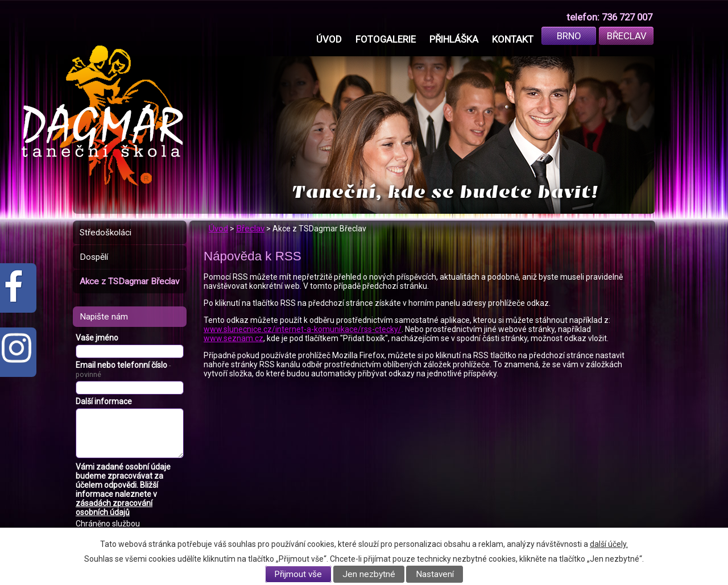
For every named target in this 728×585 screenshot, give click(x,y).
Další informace (104, 401)
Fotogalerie (386, 39)
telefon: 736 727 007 (609, 17)
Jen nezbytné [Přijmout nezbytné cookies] (369, 574)
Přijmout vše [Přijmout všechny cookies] (298, 574)
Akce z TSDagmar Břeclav (129, 281)
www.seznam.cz (233, 338)
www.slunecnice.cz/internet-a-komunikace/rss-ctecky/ (303, 329)
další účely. (609, 544)
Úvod (329, 39)
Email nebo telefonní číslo (123, 370)
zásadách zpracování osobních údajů (114, 508)
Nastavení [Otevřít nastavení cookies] (435, 574)
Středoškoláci (106, 233)
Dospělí (94, 257)
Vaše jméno (97, 338)
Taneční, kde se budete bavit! (445, 192)
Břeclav (627, 36)
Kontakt (513, 39)
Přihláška (454, 39)
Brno (569, 36)
